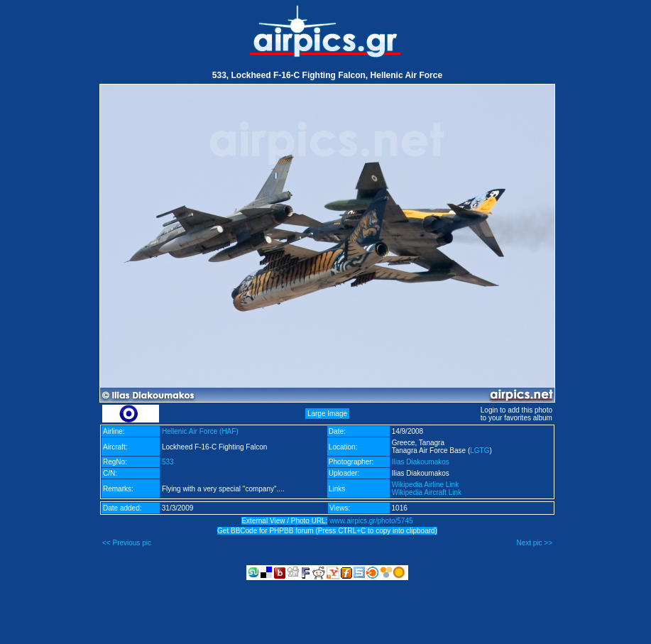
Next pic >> (534, 543)
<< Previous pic (127, 543)
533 (168, 462)
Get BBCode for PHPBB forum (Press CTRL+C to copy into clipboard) (327, 531)
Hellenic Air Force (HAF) (200, 431)
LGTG (480, 451)
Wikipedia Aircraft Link (427, 492)
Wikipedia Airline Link (426, 485)
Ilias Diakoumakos (421, 462)
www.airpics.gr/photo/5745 (371, 521)
